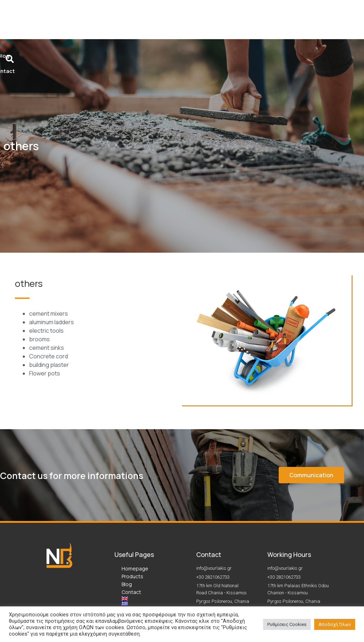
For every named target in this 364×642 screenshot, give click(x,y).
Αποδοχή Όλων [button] (335, 624)
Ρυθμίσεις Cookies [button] (287, 624)
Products (132, 512)
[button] (311, 410)
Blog (127, 519)
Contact (131, 527)
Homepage (135, 504)
